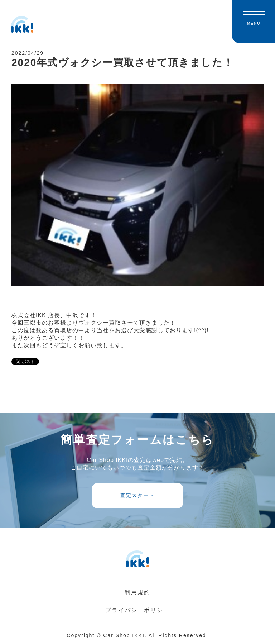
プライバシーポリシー (137, 610)
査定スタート (137, 495)
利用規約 (137, 592)
